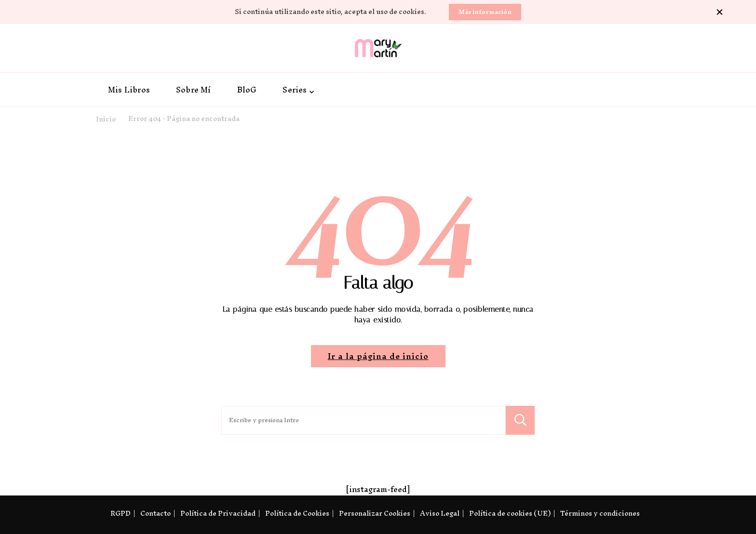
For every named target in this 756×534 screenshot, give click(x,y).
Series (295, 90)
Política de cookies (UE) (510, 514)
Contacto (155, 514)
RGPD (121, 514)
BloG (247, 90)
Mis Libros (129, 90)
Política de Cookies (297, 514)
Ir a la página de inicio (378, 356)
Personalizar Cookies (375, 514)
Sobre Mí (194, 90)
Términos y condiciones (600, 514)
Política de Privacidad (218, 514)
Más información (485, 12)
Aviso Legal (440, 514)
